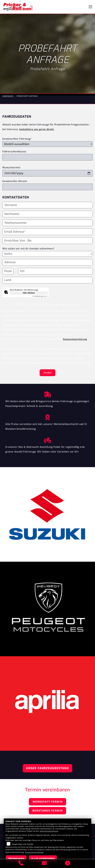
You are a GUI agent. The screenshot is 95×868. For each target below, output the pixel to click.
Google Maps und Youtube (23, 844)
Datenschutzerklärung (75, 339)
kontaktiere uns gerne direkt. (37, 129)
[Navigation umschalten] (90, 7)
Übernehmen (16, 859)
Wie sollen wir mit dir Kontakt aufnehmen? (28, 255)
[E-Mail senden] (44, 864)
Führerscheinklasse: (14, 152)
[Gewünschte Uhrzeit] (47, 187)
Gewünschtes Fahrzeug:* (17, 139)
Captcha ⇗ (40, 296)
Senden (47, 373)
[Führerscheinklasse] (47, 157)
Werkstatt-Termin (48, 802)
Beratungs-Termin (47, 811)
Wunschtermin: (11, 168)
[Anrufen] (21, 864)
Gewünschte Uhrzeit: (15, 181)
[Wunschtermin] (47, 173)
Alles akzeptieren (43, 859)
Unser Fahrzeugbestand (47, 768)
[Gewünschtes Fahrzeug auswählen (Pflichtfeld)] (47, 144)
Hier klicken (29, 293)
